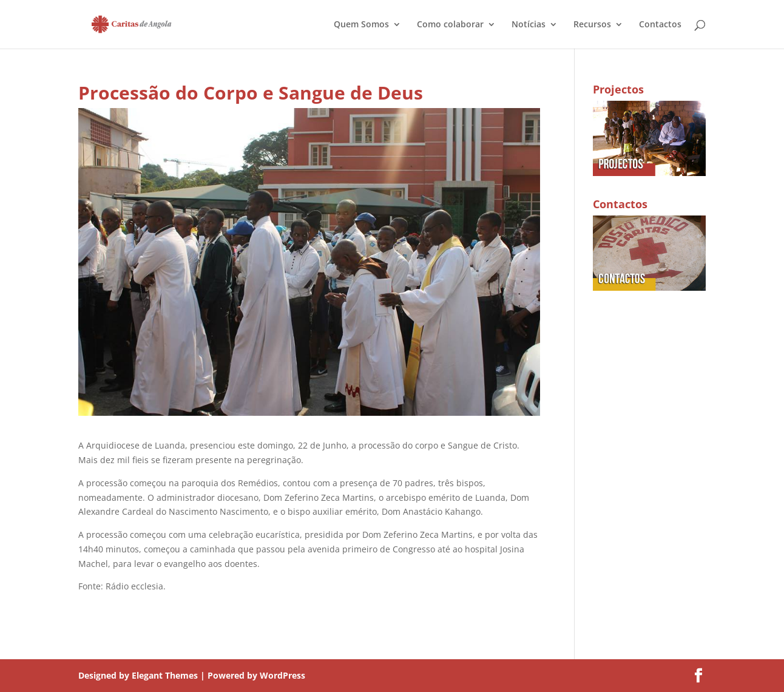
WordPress (282, 675)
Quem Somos (361, 25)
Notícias (529, 25)
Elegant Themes (165, 675)
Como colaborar (450, 25)
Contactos (660, 25)
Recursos (592, 25)
